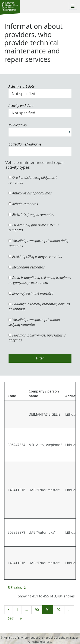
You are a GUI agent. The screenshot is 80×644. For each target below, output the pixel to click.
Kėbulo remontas (23, 204)
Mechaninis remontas (27, 267)
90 (37, 610)
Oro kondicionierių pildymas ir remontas (33, 180)
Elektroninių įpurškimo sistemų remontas (34, 228)
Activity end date (21, 106)
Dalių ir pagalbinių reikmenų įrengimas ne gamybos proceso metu (40, 280)
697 (11, 618)
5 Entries (17, 588)
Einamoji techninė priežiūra (31, 293)
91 (48, 610)
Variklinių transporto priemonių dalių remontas (38, 243)
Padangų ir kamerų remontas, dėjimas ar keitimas (39, 307)
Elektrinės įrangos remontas (31, 215)
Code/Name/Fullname (25, 144)
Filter (40, 358)
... (27, 610)
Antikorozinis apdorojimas (30, 193)
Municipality (18, 125)
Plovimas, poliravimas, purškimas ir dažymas (37, 338)
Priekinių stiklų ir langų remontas (35, 256)
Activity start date (22, 86)
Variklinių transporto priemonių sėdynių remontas (34, 322)
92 (59, 610)
